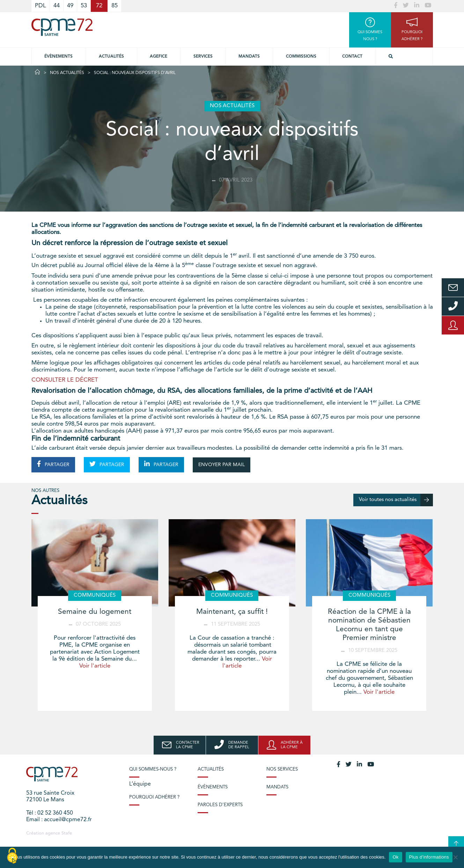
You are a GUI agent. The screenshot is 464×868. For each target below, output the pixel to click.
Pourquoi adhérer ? (154, 797)
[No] (455, 857)
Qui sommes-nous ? (153, 769)
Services (203, 57)
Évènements (58, 57)
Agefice (159, 57)
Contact (352, 57)
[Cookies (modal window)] (12, 856)
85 (115, 6)
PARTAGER (53, 464)
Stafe (67, 833)
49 (70, 6)
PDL (40, 6)
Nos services (282, 769)
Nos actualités (67, 73)
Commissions (301, 57)
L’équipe (140, 784)
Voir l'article (95, 666)
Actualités (111, 57)
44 (57, 6)
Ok (395, 857)
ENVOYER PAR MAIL (222, 465)
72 (99, 6)
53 (84, 6)
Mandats (249, 57)
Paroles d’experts (220, 805)
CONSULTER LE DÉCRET (65, 380)
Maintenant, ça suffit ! (232, 612)
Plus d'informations (429, 857)
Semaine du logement (95, 612)
